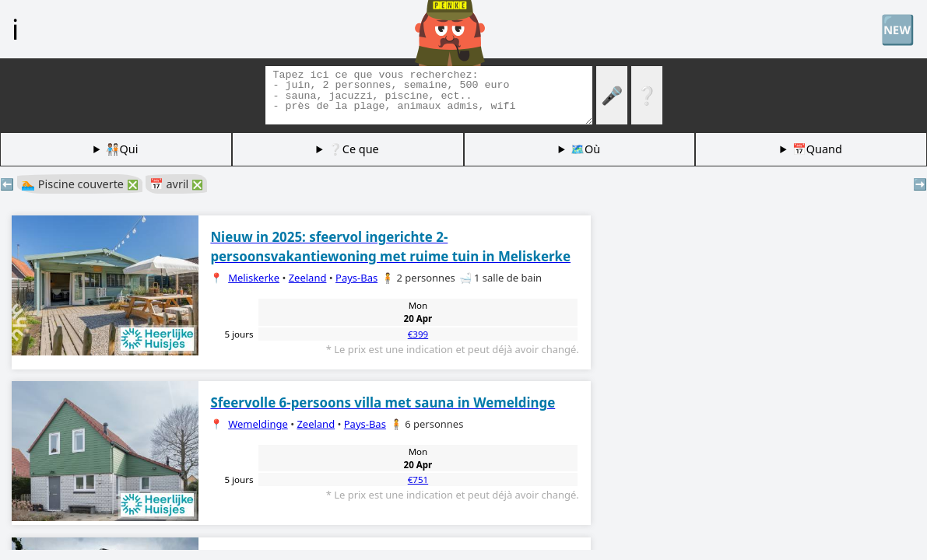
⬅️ (7, 184)
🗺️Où (585, 149)
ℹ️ (15, 29)
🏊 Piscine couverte (80, 184)
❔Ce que (354, 149)
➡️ (920, 184)
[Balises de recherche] (429, 95)
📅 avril (176, 184)
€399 (418, 334)
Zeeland (308, 278)
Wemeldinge (258, 424)
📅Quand (817, 149)
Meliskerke (254, 278)
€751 (418, 479)
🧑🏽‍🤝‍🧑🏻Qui (122, 149)
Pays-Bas (356, 278)
